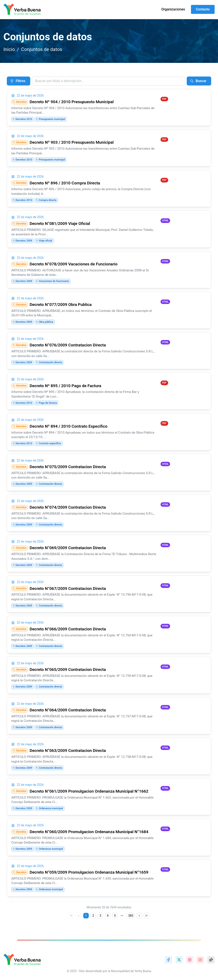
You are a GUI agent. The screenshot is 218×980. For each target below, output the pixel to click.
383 (131, 916)
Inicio (9, 49)
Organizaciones (173, 9)
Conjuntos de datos (42, 49)
